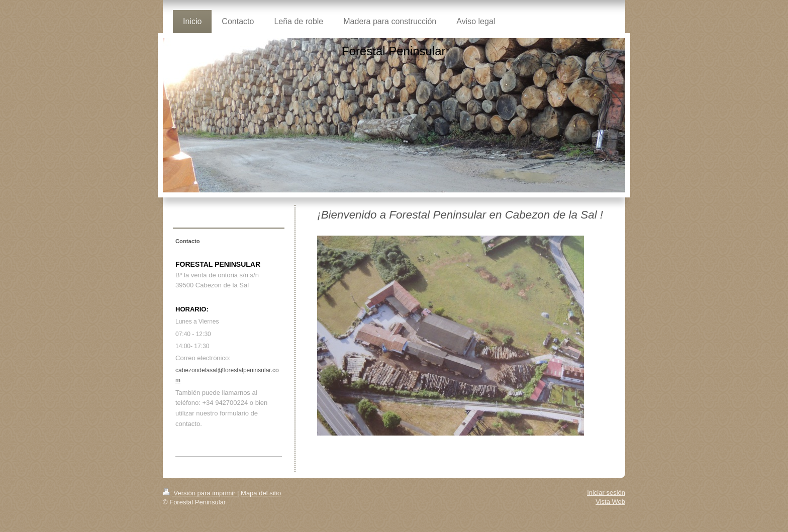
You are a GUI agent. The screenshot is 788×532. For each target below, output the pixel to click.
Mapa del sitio (261, 493)
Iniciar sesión (606, 493)
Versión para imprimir (200, 493)
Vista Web (610, 502)
